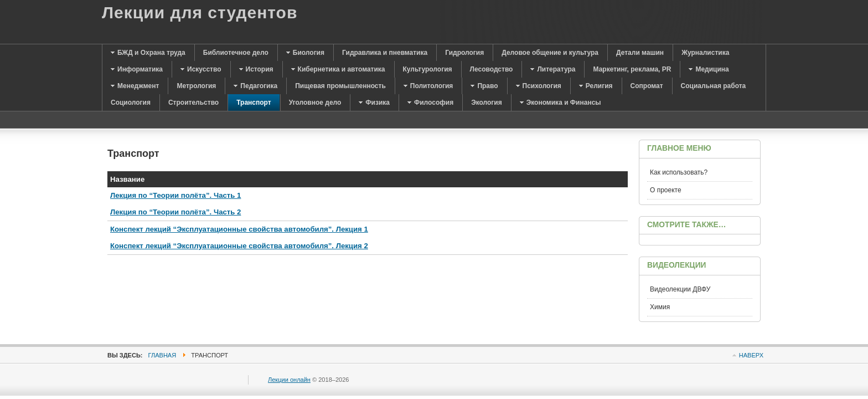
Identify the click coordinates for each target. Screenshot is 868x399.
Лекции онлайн (289, 380)
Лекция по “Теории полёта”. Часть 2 (175, 212)
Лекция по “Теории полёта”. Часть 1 (175, 195)
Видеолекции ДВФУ (680, 289)
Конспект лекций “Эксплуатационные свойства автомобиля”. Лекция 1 (239, 229)
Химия (660, 307)
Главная (162, 355)
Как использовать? (679, 172)
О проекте (666, 190)
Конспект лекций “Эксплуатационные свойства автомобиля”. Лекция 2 (239, 246)
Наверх (751, 355)
